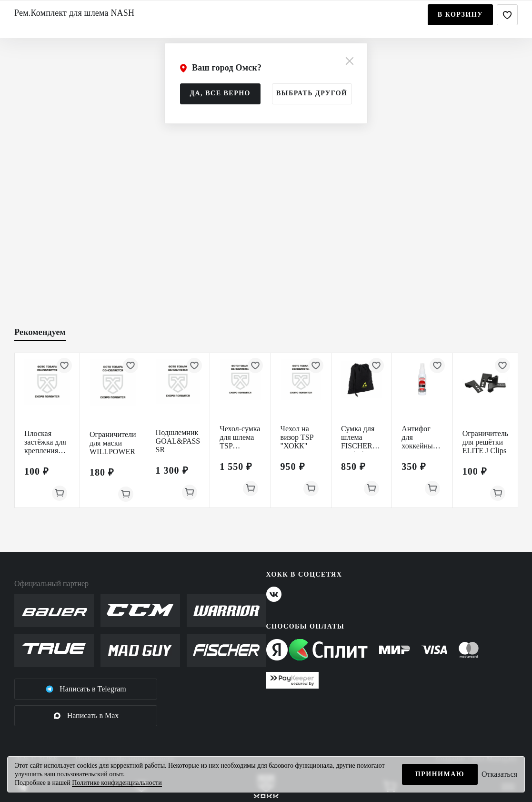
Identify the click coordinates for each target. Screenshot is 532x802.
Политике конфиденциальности (117, 783)
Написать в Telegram (86, 689)
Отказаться (499, 774)
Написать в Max (86, 716)
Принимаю (440, 774)
